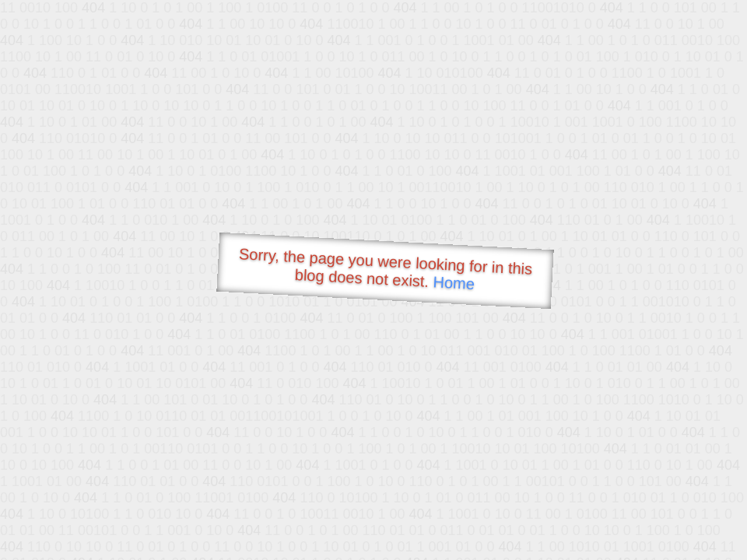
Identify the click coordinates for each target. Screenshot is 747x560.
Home (454, 283)
